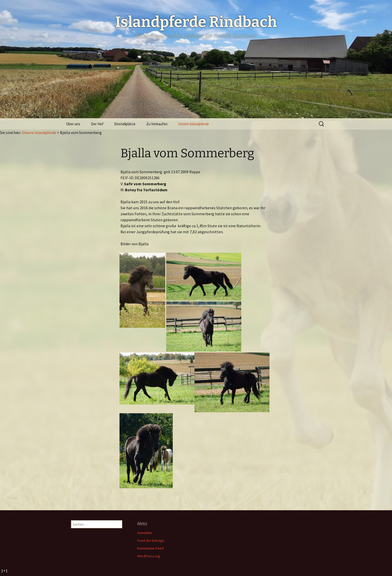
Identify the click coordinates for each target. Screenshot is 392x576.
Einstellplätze (125, 124)
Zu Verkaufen (157, 124)
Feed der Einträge (151, 540)
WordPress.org (149, 556)
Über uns (73, 124)
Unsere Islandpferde (193, 124)
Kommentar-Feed (150, 548)
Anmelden (145, 533)
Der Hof (97, 124)
